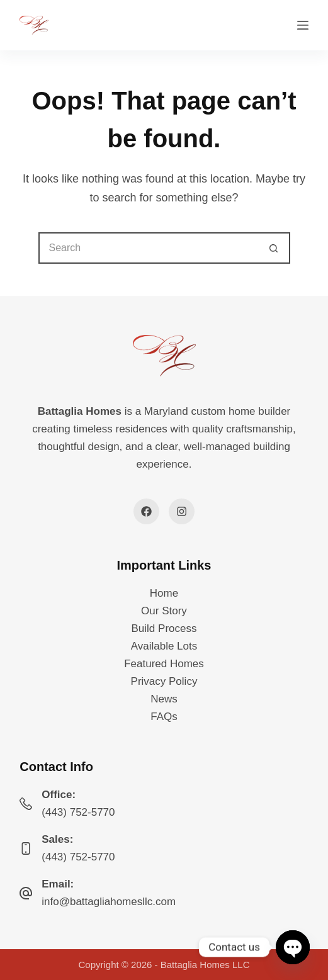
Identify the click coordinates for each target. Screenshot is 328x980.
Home (164, 593)
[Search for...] (149, 248)
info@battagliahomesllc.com (109, 902)
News (164, 699)
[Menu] (303, 25)
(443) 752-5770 (78, 812)
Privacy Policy (164, 681)
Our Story (164, 611)
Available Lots (164, 646)
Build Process (164, 628)
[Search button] (274, 248)
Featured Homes (164, 664)
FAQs (164, 717)
